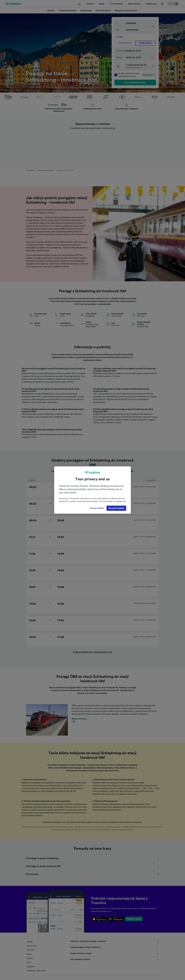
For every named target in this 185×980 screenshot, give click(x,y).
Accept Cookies (116, 508)
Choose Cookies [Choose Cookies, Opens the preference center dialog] (97, 508)
